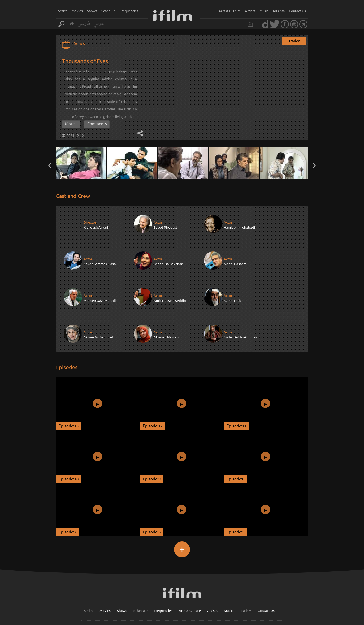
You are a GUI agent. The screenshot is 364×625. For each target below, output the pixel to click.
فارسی (84, 24)
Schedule (108, 11)
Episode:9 (152, 442)
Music (264, 11)
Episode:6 (152, 495)
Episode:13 (69, 389)
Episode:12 (153, 389)
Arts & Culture (230, 11)
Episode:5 (235, 495)
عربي (99, 24)
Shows (92, 11)
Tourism (279, 11)
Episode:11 (237, 389)
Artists (250, 11)
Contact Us (297, 11)
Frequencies (129, 11)
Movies (77, 11)
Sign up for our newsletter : (191, 599)
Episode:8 (235, 442)
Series (63, 11)
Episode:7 (68, 495)
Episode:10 (69, 442)
